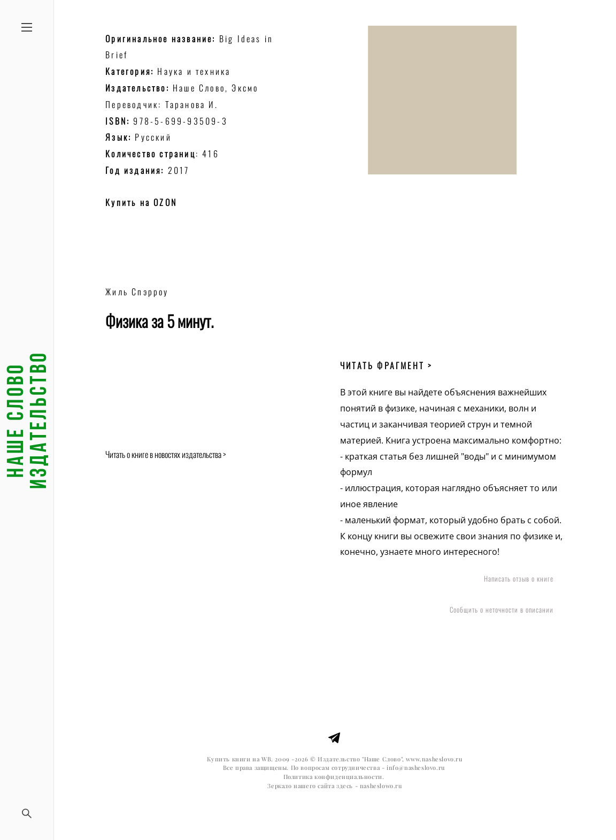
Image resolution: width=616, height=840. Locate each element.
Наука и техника (194, 71)
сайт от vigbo (335, 815)
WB (266, 759)
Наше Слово (199, 88)
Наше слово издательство (27, 420)
